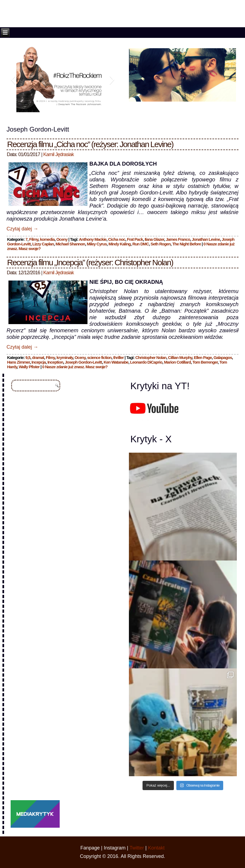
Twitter (137, 848)
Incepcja (39, 362)
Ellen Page (203, 357)
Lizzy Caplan (43, 244)
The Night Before (187, 244)
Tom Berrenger (205, 362)
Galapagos (223, 357)
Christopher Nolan (151, 357)
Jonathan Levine (206, 239)
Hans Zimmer (18, 362)
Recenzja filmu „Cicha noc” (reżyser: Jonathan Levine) (90, 144)
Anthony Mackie (93, 239)
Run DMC (141, 244)
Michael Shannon (70, 244)
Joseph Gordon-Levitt (83, 362)
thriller (118, 357)
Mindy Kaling (120, 244)
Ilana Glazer (154, 239)
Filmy (34, 239)
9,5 (28, 357)
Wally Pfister (29, 367)
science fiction (99, 357)
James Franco (178, 239)
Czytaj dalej (22, 229)
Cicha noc (117, 239)
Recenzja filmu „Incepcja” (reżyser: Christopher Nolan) (90, 262)
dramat (38, 357)
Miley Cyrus (97, 244)
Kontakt (156, 848)
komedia (47, 239)
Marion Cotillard (177, 362)
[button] (13, 80)
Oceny (62, 239)
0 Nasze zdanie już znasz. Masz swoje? (75, 367)
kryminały (65, 357)
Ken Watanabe (116, 362)
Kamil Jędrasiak (59, 154)
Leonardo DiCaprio (146, 362)
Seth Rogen (160, 244)
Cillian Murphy (180, 357)
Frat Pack (135, 239)
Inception (55, 362)
